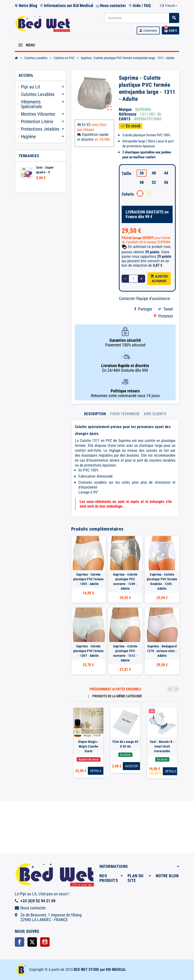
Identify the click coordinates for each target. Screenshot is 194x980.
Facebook (19, 942)
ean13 (125, 119)
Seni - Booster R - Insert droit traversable (162, 746)
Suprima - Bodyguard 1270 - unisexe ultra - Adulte (162, 651)
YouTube (45, 942)
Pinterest (163, 316)
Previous (170, 689)
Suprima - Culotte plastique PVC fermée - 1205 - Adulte (89, 579)
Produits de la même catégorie (117, 696)
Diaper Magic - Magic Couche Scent (89, 746)
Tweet (165, 309)
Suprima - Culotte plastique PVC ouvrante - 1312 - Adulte (125, 653)
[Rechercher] (142, 18)
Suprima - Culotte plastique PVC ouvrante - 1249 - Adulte (125, 581)
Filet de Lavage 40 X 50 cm (125, 744)
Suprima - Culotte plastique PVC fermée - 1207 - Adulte (89, 651)
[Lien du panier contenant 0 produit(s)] (171, 30)
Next (176, 689)
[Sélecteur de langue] (169, 6)
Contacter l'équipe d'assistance (144, 298)
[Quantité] (133, 279)
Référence (128, 114)
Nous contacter (111, 6)
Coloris (127, 194)
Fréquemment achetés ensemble (115, 689)
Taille (126, 173)
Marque (125, 110)
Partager (143, 309)
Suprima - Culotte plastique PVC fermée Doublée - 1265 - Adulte (162, 581)
